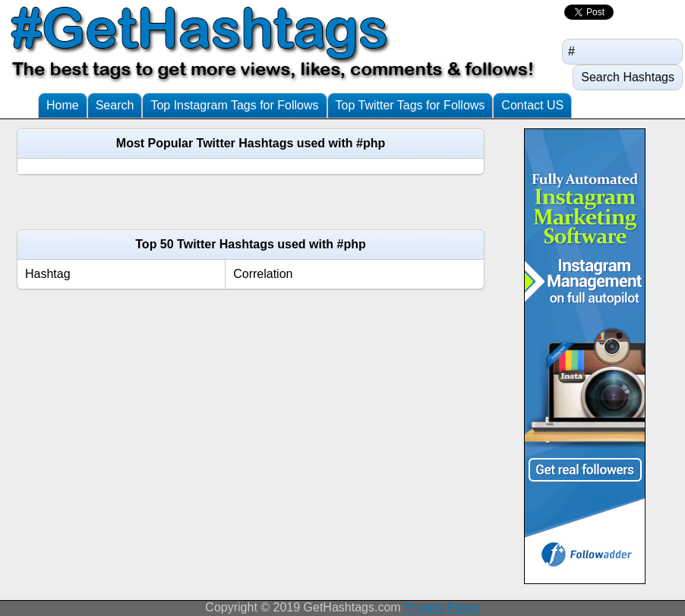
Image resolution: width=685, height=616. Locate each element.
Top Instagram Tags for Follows (234, 105)
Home (63, 105)
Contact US (532, 105)
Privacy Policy (442, 607)
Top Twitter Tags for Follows (410, 105)
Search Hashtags (628, 77)
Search (115, 105)
